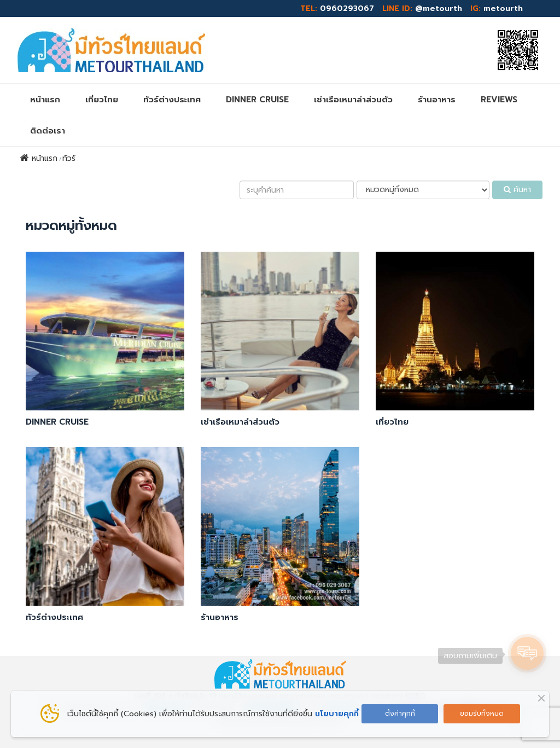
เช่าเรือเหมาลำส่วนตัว (353, 100)
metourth (503, 8)
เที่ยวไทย (102, 100)
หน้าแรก (45, 100)
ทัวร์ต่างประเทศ (172, 100)
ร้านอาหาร (437, 100)
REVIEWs (499, 100)
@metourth (439, 8)
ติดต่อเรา (48, 131)
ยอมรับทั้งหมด (482, 714)
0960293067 (347, 8)
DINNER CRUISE (257, 100)
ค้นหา (517, 190)
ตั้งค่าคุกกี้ (400, 714)
